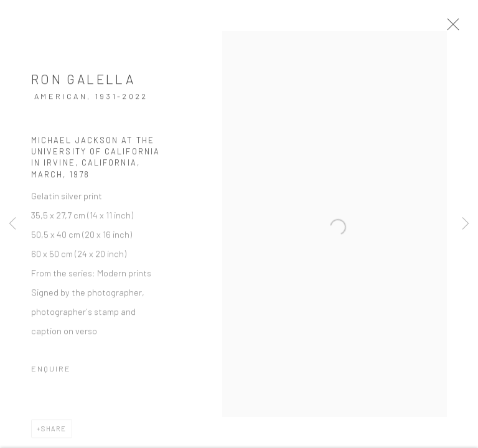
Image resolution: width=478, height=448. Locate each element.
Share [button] (54, 433)
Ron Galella (83, 84)
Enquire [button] (51, 373)
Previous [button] (12, 224)
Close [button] (462, 28)
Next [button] (466, 224)
